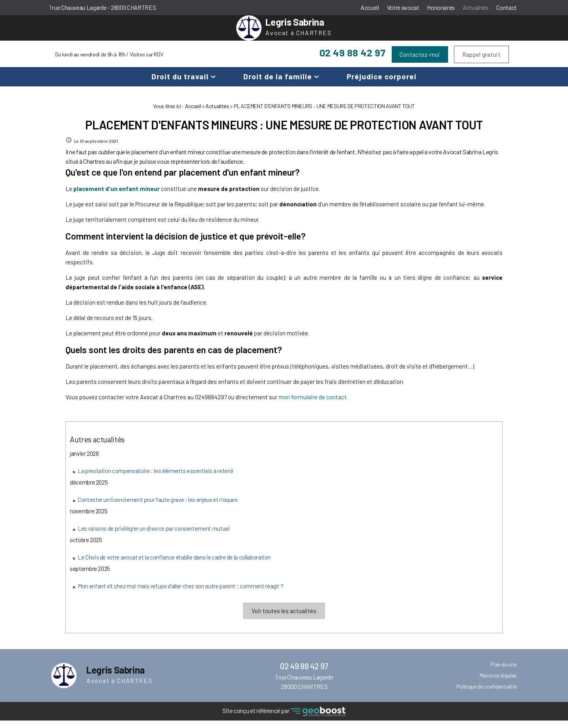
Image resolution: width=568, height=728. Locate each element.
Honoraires (441, 7)
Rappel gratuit (481, 62)
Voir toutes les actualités (284, 618)
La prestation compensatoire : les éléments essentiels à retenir (156, 478)
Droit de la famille (278, 84)
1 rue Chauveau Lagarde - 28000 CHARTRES (103, 7)
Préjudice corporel (382, 84)
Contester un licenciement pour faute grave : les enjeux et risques (158, 507)
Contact (506, 7)
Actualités (476, 7)
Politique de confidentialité (487, 694)
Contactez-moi (420, 62)
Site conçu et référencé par (284, 719)
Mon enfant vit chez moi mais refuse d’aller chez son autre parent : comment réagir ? (180, 593)
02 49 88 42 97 (353, 60)
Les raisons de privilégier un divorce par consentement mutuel (154, 536)
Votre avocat (403, 7)
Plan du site (504, 672)
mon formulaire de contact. (313, 404)
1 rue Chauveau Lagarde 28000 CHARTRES (304, 689)
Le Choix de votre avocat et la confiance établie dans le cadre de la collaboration (174, 565)
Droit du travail (180, 84)
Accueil (370, 7)
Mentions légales (498, 683)
